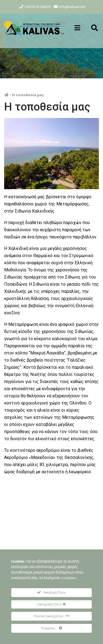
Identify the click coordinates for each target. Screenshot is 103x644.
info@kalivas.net (72, 7)
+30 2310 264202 (38, 7)
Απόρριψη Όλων (51, 604)
